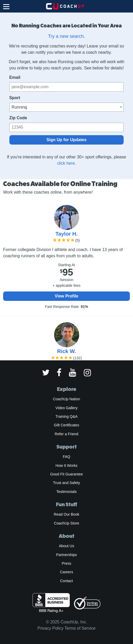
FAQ (66, 457)
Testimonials (66, 492)
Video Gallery (66, 408)
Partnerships (67, 555)
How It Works (66, 466)
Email (15, 77)
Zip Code (18, 118)
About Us (66, 546)
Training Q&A (66, 416)
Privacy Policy (50, 628)
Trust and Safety (67, 483)
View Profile (66, 296)
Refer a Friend (66, 434)
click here (66, 163)
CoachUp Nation (66, 399)
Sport (15, 98)
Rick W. (66, 351)
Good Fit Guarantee (67, 474)
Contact (66, 581)
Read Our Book (66, 514)
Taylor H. (66, 234)
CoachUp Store (66, 523)
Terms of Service (80, 628)
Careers (66, 572)
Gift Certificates (66, 425)
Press (66, 563)
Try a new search (66, 36)
